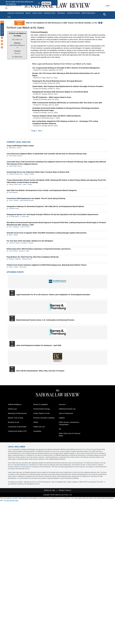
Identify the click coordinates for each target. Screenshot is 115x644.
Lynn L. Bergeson (14, 227)
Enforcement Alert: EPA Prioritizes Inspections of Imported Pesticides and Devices (39, 249)
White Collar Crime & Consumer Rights (70, 435)
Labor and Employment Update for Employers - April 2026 (39, 345)
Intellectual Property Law (67, 409)
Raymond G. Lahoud (15, 148)
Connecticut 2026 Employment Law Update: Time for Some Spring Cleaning (36, 198)
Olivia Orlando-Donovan (27, 200)
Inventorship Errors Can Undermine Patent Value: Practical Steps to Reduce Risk (38, 172)
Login (107, 6)
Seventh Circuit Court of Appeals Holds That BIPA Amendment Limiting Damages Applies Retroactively (47, 233)
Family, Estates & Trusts (42, 413)
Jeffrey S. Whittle (29, 174)
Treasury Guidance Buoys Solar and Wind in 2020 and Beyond (56, 116)
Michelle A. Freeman (27, 243)
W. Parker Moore (14, 217)
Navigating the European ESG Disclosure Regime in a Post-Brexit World (60, 92)
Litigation (62, 418)
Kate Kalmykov (13, 192)
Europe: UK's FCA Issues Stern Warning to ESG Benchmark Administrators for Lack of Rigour (66, 74)
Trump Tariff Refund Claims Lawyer (20, 146)
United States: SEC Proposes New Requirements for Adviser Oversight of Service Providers (68, 86)
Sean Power (23, 267)
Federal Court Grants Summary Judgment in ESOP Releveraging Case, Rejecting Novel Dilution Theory (47, 265)
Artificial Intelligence (15, 405)
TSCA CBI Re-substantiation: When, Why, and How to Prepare (40, 371)
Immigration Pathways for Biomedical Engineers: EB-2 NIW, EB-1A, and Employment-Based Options (45, 206)
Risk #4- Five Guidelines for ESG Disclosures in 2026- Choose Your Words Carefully (58, 23)
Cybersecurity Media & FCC (17, 431)
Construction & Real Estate (17, 427)
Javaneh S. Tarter (24, 251)
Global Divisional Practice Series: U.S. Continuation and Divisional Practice (45, 320)
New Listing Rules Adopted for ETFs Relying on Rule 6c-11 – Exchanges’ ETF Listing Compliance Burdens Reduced (65, 122)
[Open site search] (104, 14)
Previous (99, 23)
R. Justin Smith (24, 217)
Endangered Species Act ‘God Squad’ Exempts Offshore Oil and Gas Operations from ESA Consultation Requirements (53, 214)
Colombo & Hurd (14, 209)
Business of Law (14, 422)
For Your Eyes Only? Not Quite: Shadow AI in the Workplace (30, 241)
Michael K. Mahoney (15, 259)
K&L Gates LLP (17, 40)
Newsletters (50, 13)
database (68, 451)
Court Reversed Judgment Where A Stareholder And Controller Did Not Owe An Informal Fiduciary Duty (47, 154)
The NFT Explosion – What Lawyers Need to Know (52, 97)
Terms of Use (90, 449)
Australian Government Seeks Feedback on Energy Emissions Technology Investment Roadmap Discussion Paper (66, 109)
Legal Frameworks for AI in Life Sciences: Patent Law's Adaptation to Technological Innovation (53, 295)
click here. (37, 484)
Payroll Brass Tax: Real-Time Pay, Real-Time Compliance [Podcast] (33, 257)
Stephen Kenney (27, 259)
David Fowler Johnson (15, 156)
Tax (60, 429)
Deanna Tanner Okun (15, 184)
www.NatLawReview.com (15, 453)
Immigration (37, 431)
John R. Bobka (13, 251)
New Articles (2, 30)
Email (18, 53)
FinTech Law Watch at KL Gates (17, 35)
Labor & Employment (66, 413)
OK (39, 3)
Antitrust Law (12, 409)
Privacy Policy (101, 449)
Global (36, 422)
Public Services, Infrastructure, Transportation (69, 423)
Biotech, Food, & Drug (16, 418)
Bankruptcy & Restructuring (17, 413)
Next (102, 23)
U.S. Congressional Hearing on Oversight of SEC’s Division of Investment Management (66, 68)
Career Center (73, 13)
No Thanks (46, 3)
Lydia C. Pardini (27, 184)
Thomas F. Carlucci (15, 243)
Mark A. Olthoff (13, 235)
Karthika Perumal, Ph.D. (16, 174)
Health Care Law (39, 427)
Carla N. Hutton (25, 227)
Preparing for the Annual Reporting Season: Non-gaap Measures (57, 81)
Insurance (62, 405)
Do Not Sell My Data (11, 501)
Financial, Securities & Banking (44, 418)
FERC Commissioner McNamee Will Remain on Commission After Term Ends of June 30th (67, 103)
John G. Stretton (14, 200)
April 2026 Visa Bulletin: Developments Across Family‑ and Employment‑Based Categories (42, 190)
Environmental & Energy (42, 409)
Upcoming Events (15, 272)
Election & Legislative (41, 405)
